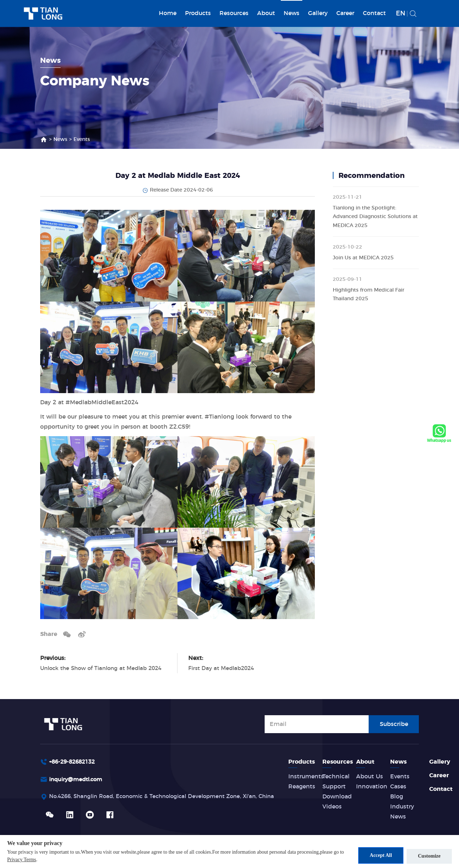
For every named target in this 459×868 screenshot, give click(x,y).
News (292, 13)
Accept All (378, 856)
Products (198, 13)
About (266, 13)
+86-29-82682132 (74, 762)
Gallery (318, 13)
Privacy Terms (27, 860)
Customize (429, 856)
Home (168, 13)
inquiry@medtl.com (78, 780)
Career (345, 13)
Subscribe (394, 723)
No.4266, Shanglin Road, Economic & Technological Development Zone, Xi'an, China (170, 798)
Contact (374, 13)
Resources (234, 13)
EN (401, 14)
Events (82, 140)
